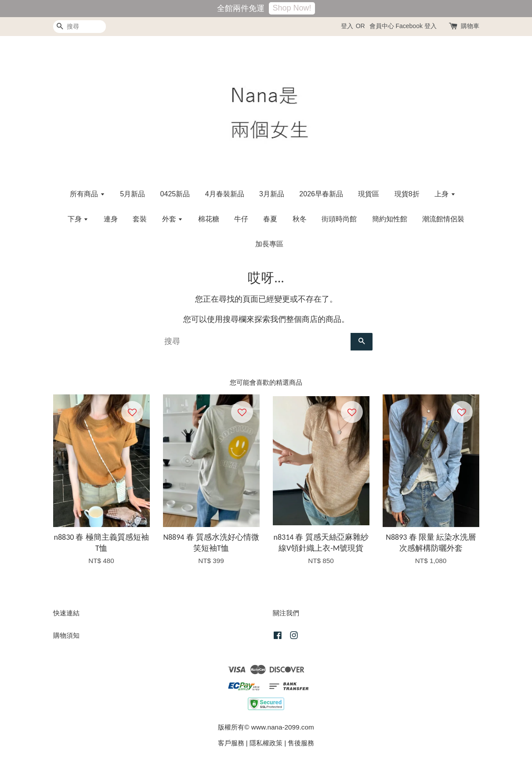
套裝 (140, 219)
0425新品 (175, 194)
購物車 (470, 26)
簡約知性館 (390, 219)
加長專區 (269, 244)
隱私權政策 (266, 743)
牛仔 (241, 219)
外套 (172, 219)
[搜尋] (80, 27)
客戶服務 (231, 743)
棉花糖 (209, 219)
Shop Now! (292, 8)
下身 (78, 219)
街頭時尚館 (339, 219)
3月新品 (272, 194)
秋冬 (300, 219)
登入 (347, 26)
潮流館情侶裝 (443, 219)
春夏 (270, 219)
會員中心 (382, 26)
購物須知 (66, 635)
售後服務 (301, 743)
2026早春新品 (321, 194)
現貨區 (369, 194)
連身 (111, 219)
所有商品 (87, 194)
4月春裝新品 (225, 194)
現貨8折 (407, 194)
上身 (445, 194)
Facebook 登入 (416, 26)
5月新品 (132, 194)
